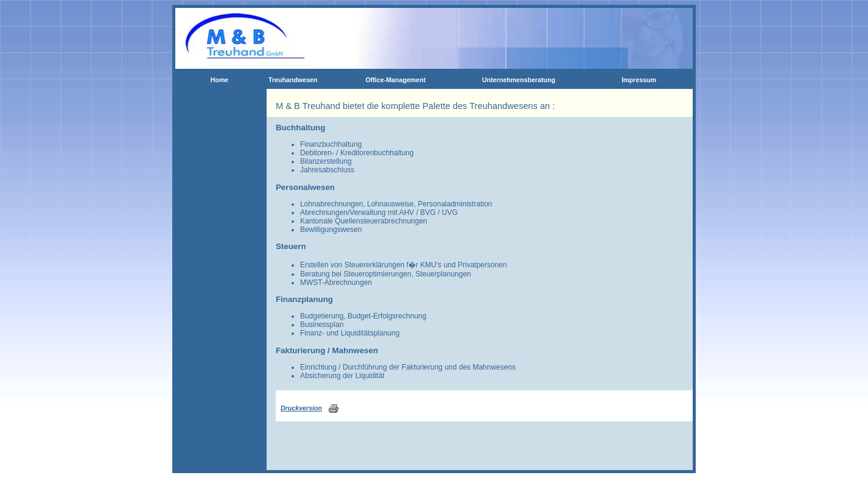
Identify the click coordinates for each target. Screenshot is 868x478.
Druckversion (301, 408)
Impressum (639, 80)
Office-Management (395, 80)
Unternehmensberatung (519, 80)
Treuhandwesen (293, 80)
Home (220, 80)
